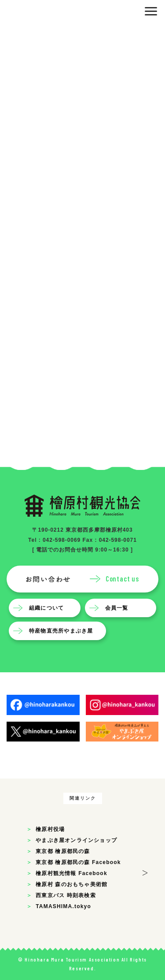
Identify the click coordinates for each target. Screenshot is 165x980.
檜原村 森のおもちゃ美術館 (71, 884)
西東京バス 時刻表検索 (66, 895)
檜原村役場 (50, 829)
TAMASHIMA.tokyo (63, 906)
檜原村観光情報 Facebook (71, 873)
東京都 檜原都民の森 (63, 851)
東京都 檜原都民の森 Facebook (78, 862)
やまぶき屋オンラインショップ (76, 840)
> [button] (145, 871)
